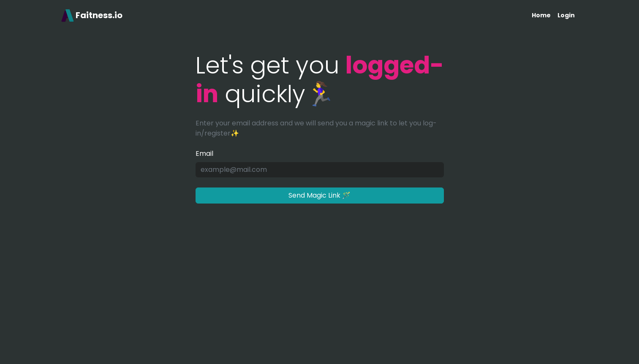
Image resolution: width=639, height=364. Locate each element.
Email (204, 153)
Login (566, 15)
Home (541, 15)
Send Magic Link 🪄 (319, 195)
